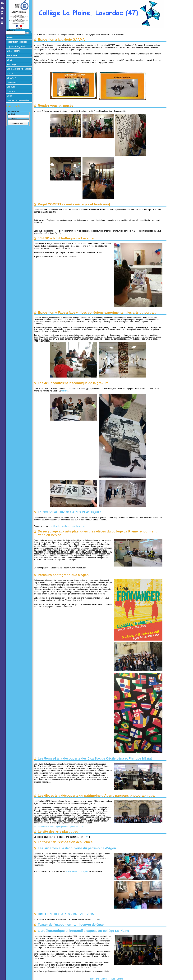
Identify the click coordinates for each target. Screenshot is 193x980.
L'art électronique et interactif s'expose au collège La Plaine (83, 931)
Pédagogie (12, 64)
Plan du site (94, 979)
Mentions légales (108, 979)
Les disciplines (103, 35)
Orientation (12, 82)
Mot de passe (13, 119)
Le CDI (10, 60)
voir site (64, 391)
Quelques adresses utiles (18, 100)
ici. (100, 919)
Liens (9, 96)
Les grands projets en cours (19, 69)
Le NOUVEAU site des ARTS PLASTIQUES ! (71, 512)
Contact (120, 979)
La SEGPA (12, 78)
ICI (87, 837)
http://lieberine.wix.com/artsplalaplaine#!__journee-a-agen (59, 827)
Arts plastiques (118, 35)
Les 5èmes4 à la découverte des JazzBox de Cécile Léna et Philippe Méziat (95, 758)
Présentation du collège (17, 42)
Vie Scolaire (12, 55)
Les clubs (11, 87)
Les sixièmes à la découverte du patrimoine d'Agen (77, 848)
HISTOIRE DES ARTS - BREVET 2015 (66, 914)
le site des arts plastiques (77, 871)
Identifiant (11, 114)
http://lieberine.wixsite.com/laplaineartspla (67, 526)
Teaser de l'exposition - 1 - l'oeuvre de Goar (71, 925)
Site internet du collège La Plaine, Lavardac (65, 35)
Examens (11, 91)
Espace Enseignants (16, 46)
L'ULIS (10, 73)
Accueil (10, 37)
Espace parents (14, 51)
